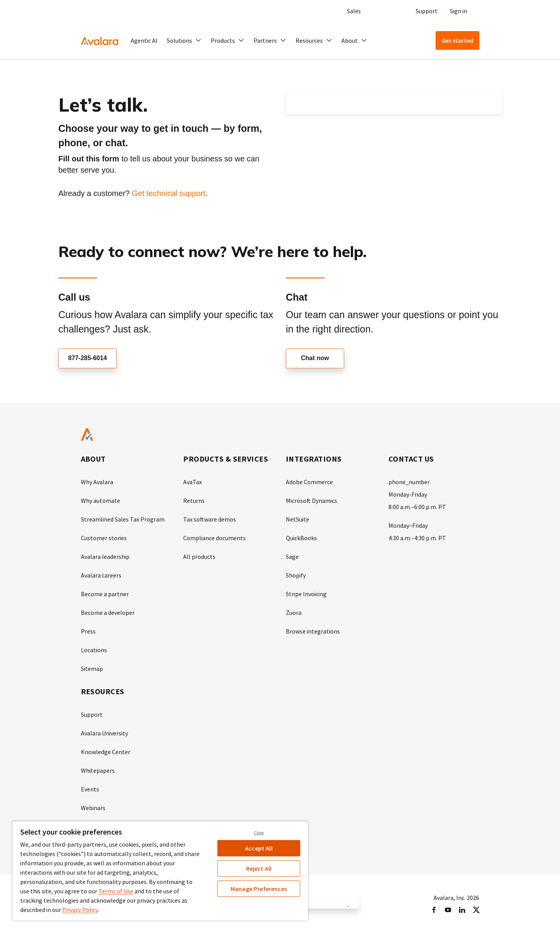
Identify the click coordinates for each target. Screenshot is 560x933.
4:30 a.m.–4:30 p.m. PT (417, 538)
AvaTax (192, 482)
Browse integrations (313, 631)
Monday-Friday (408, 494)
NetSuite (297, 519)
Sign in (458, 11)
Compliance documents (214, 538)
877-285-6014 (87, 358)
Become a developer (108, 613)
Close (259, 833)
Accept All (259, 848)
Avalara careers (101, 575)
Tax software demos (210, 519)
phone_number (409, 482)
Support (427, 11)
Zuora (294, 613)
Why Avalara (97, 482)
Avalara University (104, 733)
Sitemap (92, 669)
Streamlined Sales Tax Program (123, 519)
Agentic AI (144, 40)
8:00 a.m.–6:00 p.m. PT (417, 507)
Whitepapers (98, 770)
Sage (292, 557)
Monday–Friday (408, 525)
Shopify (296, 575)
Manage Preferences (259, 889)
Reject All (259, 868)
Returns (194, 501)
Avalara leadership (105, 557)
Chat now (315, 358)
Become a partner (105, 594)
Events (90, 789)
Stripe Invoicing (306, 594)
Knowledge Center (106, 752)
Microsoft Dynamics (311, 501)
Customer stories (104, 538)
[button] (184, 40)
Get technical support (169, 193)
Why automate (101, 501)
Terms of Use (116, 891)
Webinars (93, 808)
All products (199, 557)
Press (88, 631)
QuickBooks (301, 538)
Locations (94, 650)
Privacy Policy (80, 910)
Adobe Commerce (309, 482)
